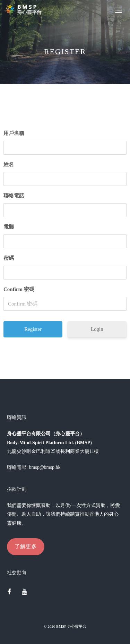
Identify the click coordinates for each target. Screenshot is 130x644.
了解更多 (26, 546)
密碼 (9, 258)
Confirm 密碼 (19, 289)
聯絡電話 (14, 196)
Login (97, 329)
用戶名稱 (14, 133)
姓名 (9, 164)
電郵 (9, 227)
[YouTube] (25, 592)
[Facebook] (9, 592)
